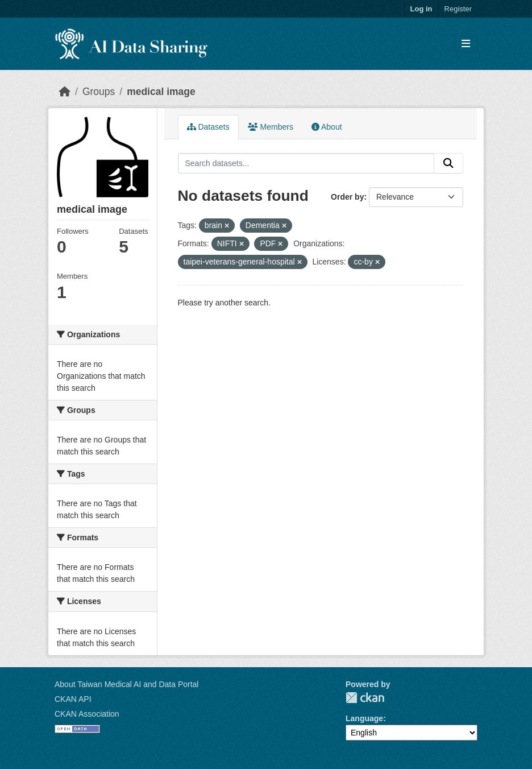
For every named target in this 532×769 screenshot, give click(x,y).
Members (271, 127)
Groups (99, 92)
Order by (347, 197)
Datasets (208, 127)
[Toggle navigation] (466, 44)
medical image (161, 92)
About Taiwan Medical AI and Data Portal (126, 684)
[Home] (65, 92)
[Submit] (448, 163)
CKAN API (73, 699)
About (327, 127)
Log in (421, 9)
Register (458, 9)
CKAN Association (87, 714)
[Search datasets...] (306, 163)
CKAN (365, 698)
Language (364, 718)
